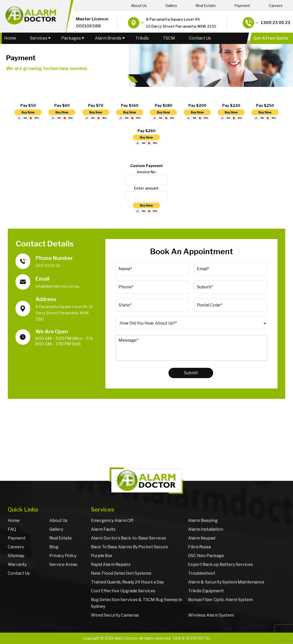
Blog (54, 547)
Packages (71, 38)
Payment (242, 6)
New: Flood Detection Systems (121, 573)
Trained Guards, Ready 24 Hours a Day (127, 582)
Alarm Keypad (202, 538)
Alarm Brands (108, 38)
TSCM (169, 38)
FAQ (12, 529)
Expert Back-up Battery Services (221, 564)
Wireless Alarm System (211, 615)
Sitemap (16, 556)
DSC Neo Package (206, 556)
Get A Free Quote (271, 38)
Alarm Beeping (203, 521)
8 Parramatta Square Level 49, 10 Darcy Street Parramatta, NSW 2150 (64, 313)
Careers (276, 6)
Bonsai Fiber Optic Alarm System (220, 600)
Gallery (171, 6)
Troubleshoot (202, 573)
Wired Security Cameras (115, 615)
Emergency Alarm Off (112, 521)
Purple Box (102, 556)
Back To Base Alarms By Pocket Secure (129, 547)
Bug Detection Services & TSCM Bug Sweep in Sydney (137, 603)
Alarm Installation (206, 529)
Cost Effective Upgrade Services (123, 591)
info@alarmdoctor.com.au (57, 286)
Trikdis (142, 38)
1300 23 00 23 (276, 23)
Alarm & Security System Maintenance (226, 582)
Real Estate (206, 6)
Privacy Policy (63, 556)
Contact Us (200, 38)
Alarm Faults (103, 529)
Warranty (17, 564)
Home (10, 38)
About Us (139, 6)
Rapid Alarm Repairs (111, 564)
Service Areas (63, 564)
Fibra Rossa (199, 547)
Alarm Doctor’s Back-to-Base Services (129, 538)
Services (39, 38)
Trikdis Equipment (206, 591)
